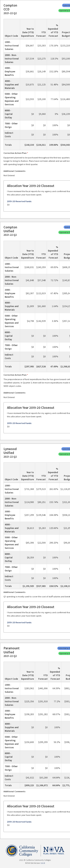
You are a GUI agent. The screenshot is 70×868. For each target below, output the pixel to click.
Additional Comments (14, 171)
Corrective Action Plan (15, 153)
